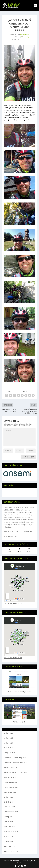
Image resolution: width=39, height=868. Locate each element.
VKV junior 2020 (9, 807)
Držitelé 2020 (9, 802)
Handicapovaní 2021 (11, 782)
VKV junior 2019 (9, 827)
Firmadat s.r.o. (14, 861)
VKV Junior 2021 (10, 753)
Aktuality (26, 37)
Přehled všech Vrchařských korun (20, 692)
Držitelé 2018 (9, 841)
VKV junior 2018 (9, 846)
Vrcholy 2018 (8, 836)
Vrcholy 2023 (8, 733)
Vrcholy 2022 (8, 738)
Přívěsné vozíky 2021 (11, 787)
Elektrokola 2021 (10, 792)
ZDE (15, 536)
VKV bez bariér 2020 (11, 812)
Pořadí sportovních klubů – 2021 (15, 772)
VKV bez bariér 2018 (11, 851)
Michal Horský (24, 34)
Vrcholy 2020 (8, 797)
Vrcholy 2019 (8, 817)
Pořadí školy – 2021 (11, 767)
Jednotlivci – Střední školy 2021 (15, 758)
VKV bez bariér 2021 (11, 777)
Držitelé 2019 (9, 822)
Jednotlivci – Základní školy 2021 (15, 763)
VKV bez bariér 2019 (11, 831)
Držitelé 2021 (9, 748)
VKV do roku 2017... (19, 722)
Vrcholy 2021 (8, 743)
